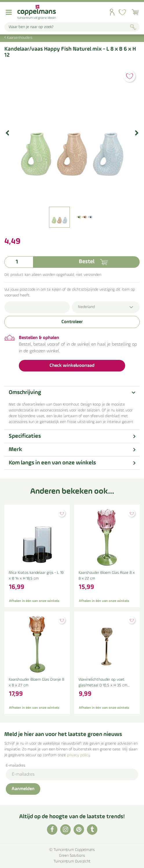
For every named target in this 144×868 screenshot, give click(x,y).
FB (52, 829)
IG (65, 829)
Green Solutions (72, 856)
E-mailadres (16, 766)
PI (79, 829)
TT (92, 829)
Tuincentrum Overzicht (72, 861)
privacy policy (78, 755)
